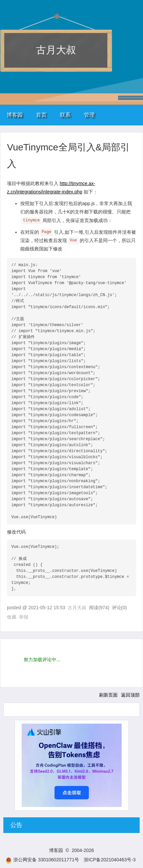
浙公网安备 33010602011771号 (42, 860)
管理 (89, 115)
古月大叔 (56, 50)
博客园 (15, 115)
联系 (65, 115)
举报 (24, 617)
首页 (41, 115)
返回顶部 (130, 695)
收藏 (12, 617)
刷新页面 (108, 695)
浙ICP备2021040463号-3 (110, 860)
